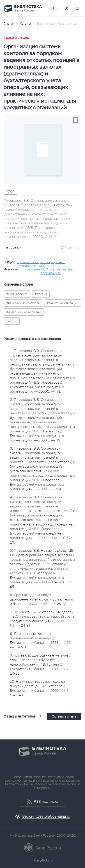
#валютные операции (63, 303)
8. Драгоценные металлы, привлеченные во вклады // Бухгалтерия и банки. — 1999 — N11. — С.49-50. (41, 640)
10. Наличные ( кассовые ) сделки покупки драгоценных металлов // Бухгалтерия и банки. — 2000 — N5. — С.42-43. (42, 688)
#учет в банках (17, 294)
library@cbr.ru (43, 860)
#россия (41, 294)
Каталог (26, 23)
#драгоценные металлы (24, 312)
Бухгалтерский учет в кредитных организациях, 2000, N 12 (41, 264)
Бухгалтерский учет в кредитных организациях (51, 271)
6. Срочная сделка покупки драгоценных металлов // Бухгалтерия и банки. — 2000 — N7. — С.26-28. (41, 599)
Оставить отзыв (64, 716)
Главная (9, 23)
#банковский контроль (23, 303)
